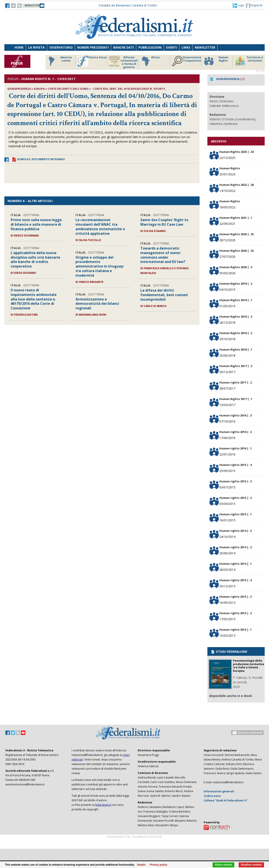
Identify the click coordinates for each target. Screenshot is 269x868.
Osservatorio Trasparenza (186, 61)
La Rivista (36, 47)
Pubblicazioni (150, 47)
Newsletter (205, 47)
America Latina (59, 61)
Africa (150, 61)
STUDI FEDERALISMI (229, 651)
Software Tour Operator (134, 842)
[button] (238, 5)
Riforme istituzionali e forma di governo (123, 62)
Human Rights (216, 61)
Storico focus (92, 61)
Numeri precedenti (93, 47)
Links (186, 47)
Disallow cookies (251, 865)
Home (19, 47)
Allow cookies (223, 865)
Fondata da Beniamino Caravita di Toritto (128, 5)
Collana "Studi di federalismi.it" (226, 800)
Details (141, 865)
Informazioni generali (219, 791)
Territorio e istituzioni (249, 61)
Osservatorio (61, 47)
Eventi (172, 47)
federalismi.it (103, 805)
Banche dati (124, 47)
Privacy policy (158, 865)
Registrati (254, 6)
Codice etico (212, 796)
